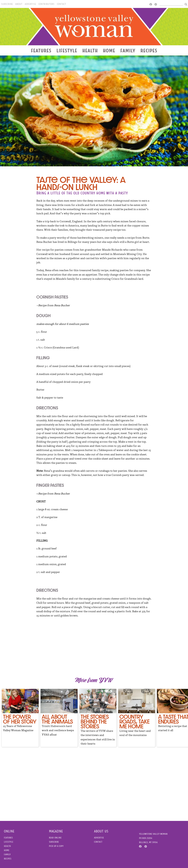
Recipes (149, 51)
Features (41, 51)
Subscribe (7, 4)
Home (109, 51)
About (19, 4)
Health (90, 51)
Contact (61, 4)
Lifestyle (67, 51)
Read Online (55, 838)
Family (128, 51)
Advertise (30, 4)
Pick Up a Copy (56, 846)
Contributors (46, 4)
